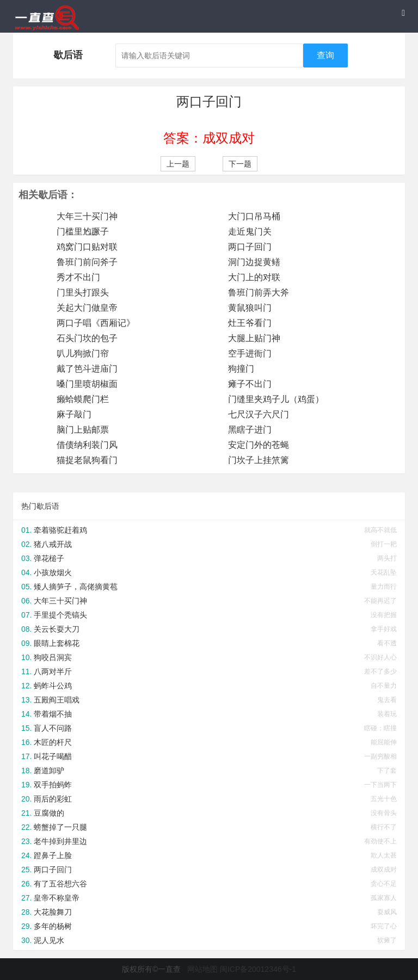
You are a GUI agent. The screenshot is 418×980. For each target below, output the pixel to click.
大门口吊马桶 (254, 216)
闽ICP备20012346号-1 (258, 969)
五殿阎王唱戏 (57, 700)
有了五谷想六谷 (60, 884)
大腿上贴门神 (254, 338)
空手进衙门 (250, 353)
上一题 (178, 164)
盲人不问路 (53, 728)
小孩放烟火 (53, 572)
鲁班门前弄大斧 (259, 292)
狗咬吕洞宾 (53, 657)
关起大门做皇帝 (87, 308)
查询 (325, 55)
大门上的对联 (254, 277)
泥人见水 (49, 940)
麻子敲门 (74, 414)
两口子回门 (250, 247)
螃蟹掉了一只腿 (60, 827)
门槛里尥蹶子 (83, 232)
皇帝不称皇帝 (57, 898)
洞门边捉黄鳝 (254, 262)
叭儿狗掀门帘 (83, 353)
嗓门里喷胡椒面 (87, 384)
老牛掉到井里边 (60, 841)
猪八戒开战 (53, 544)
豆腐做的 (49, 813)
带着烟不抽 (53, 714)
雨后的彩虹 (53, 799)
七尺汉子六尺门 (259, 414)
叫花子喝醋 (53, 756)
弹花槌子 (49, 558)
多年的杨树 (53, 926)
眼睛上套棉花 (57, 643)
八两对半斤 (53, 671)
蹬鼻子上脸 (53, 855)
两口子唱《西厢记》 (96, 323)
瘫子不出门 (250, 384)
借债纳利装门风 (87, 445)
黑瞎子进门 (250, 430)
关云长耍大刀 (57, 629)
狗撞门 (241, 369)
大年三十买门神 (87, 216)
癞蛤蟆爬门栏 (83, 399)
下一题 (240, 164)
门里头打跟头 (83, 292)
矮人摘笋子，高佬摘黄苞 (76, 587)
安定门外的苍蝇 (259, 445)
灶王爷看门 (250, 323)
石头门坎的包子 (87, 338)
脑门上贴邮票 (83, 430)
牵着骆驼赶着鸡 (60, 530)
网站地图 (202, 969)
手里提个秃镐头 (60, 615)
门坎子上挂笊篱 (259, 460)
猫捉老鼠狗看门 (87, 460)
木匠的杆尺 (53, 742)
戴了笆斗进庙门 (87, 369)
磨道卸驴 (49, 771)
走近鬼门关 (250, 232)
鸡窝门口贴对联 (87, 247)
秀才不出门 (78, 277)
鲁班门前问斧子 (87, 262)
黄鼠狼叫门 (250, 308)
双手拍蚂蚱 (53, 785)
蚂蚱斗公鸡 (53, 686)
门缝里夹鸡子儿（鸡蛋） (276, 399)
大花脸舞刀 (53, 912)
